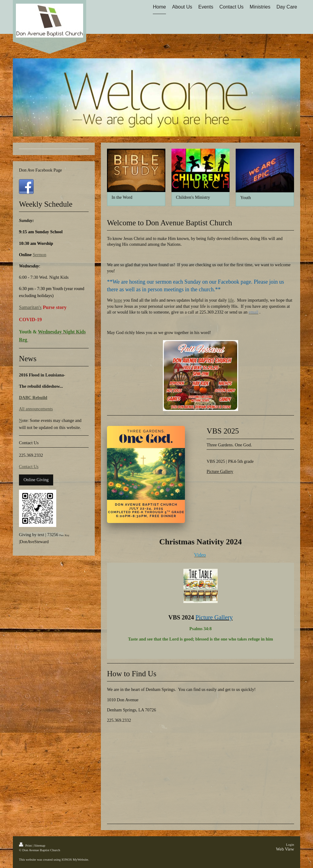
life (231, 300)
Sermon (39, 255)
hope (118, 300)
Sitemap (40, 845)
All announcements (36, 409)
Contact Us (29, 467)
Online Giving (36, 480)
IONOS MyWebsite (75, 859)
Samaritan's (30, 307)
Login (290, 844)
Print (26, 845)
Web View (285, 849)
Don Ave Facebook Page (41, 170)
